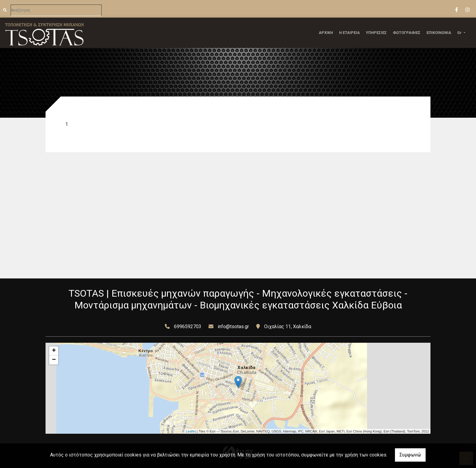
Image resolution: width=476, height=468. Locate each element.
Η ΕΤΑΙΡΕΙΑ (349, 33)
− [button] (54, 360)
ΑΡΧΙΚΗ (326, 33)
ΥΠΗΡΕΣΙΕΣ (376, 33)
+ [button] (54, 351)
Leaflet (191, 431)
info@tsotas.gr (233, 327)
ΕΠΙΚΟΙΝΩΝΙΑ (439, 33)
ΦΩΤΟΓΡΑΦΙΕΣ (407, 33)
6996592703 (188, 327)
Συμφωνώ (410, 455)
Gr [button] (460, 33)
